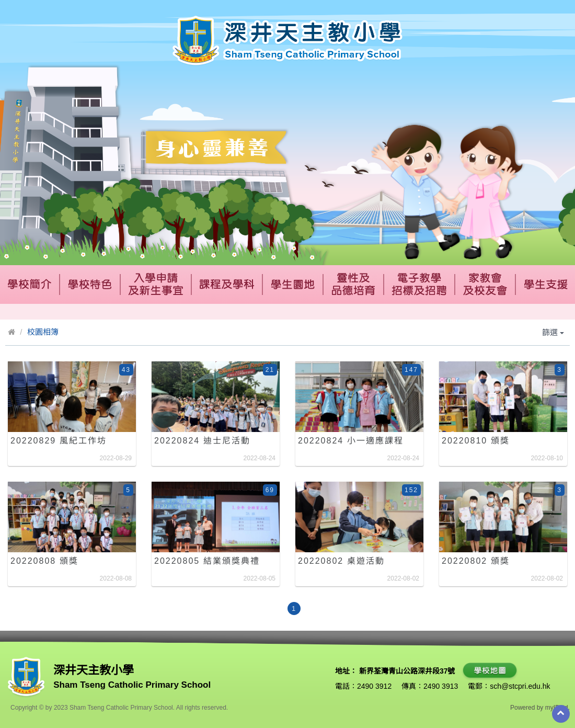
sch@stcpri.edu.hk (520, 686)
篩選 (553, 332)
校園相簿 (43, 332)
